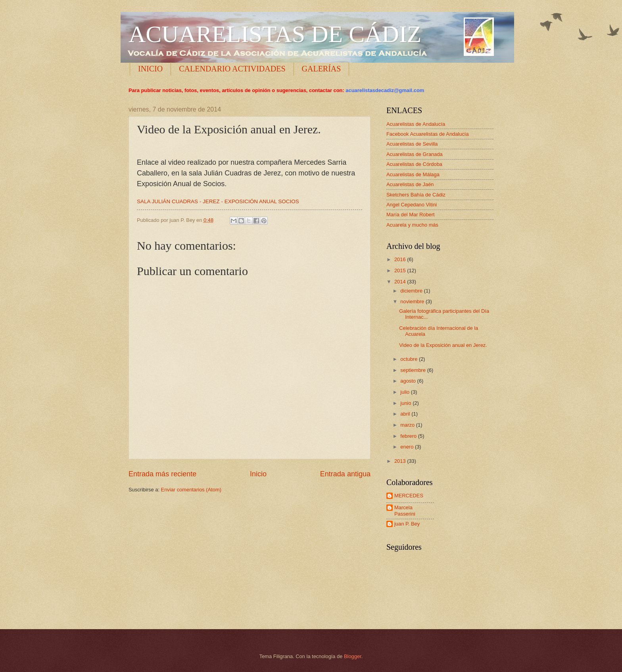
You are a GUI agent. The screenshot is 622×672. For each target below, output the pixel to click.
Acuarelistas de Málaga (413, 174)
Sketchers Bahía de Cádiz (416, 195)
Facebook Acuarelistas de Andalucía (428, 134)
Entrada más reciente (162, 474)
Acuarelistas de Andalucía (416, 124)
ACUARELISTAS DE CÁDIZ (275, 34)
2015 (401, 271)
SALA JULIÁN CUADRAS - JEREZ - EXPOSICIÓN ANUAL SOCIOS (218, 201)
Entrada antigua (345, 474)
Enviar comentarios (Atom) (191, 490)
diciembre (412, 291)
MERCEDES (409, 496)
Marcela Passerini (405, 510)
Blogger (353, 656)
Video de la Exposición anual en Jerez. (443, 345)
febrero (409, 436)
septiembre (414, 370)
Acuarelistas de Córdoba (414, 164)
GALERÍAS (322, 69)
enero (408, 447)
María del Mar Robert (411, 215)
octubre (410, 359)
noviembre (413, 301)
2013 (401, 461)
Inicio (258, 474)
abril (406, 414)
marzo (408, 425)
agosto (409, 381)
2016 (401, 259)
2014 (401, 282)
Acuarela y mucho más (412, 225)
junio (406, 403)
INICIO (150, 69)
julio (405, 392)
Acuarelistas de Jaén (410, 184)
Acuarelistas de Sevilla (412, 144)
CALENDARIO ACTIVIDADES (232, 69)
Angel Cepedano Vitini (412, 205)
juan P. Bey (407, 524)
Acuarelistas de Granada (415, 154)
